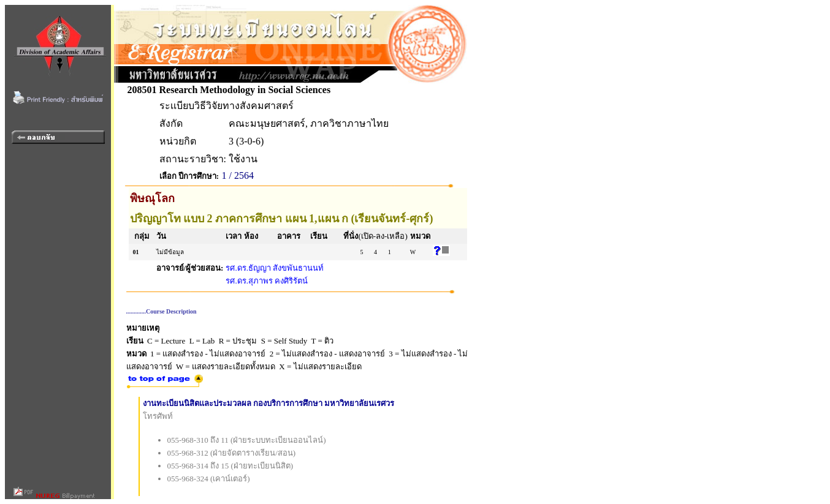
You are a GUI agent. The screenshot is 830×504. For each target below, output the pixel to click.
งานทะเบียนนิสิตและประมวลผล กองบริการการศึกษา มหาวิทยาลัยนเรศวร (269, 403)
